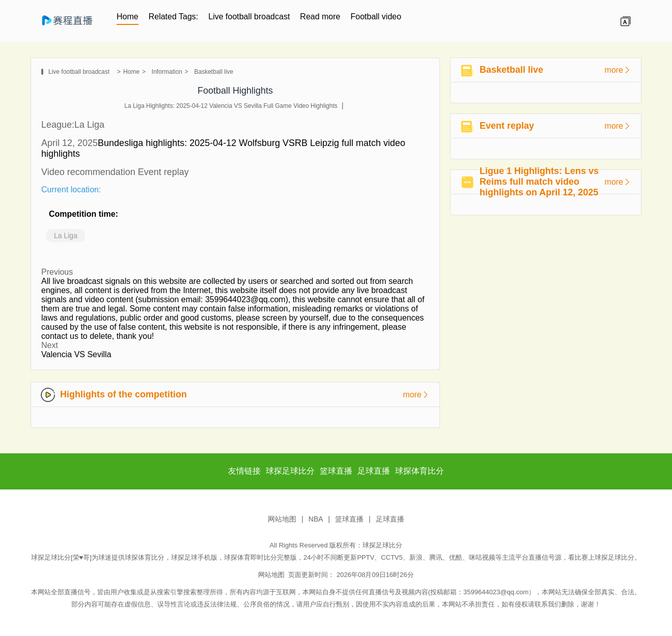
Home (128, 17)
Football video (376, 17)
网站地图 (282, 519)
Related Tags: (174, 17)
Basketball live (214, 72)
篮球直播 (349, 519)
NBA (316, 519)
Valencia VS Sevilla (76, 354)
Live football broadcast (249, 17)
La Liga (66, 236)
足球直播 (390, 519)
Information (167, 72)
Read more (320, 17)
